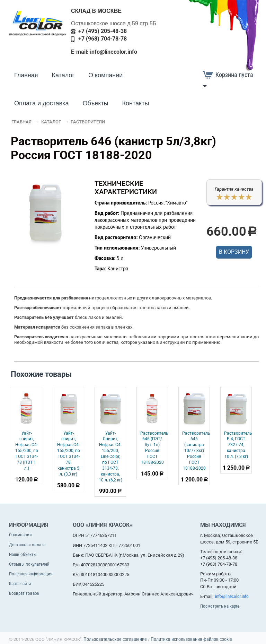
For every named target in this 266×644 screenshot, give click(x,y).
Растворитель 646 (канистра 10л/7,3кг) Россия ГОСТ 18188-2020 (196, 451)
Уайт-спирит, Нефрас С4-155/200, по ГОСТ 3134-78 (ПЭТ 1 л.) (27, 451)
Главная (26, 75)
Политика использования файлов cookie (191, 639)
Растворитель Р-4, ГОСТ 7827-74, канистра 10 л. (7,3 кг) (238, 445)
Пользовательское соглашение (115, 639)
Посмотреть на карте (220, 606)
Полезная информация (31, 574)
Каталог (63, 75)
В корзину (234, 252)
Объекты (95, 103)
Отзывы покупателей (29, 564)
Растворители (88, 122)
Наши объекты (23, 554)
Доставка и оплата (27, 545)
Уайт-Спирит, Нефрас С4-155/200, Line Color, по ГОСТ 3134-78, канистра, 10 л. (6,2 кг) (110, 457)
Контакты (136, 103)
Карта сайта (20, 584)
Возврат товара (24, 593)
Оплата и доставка (41, 103)
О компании (105, 75)
